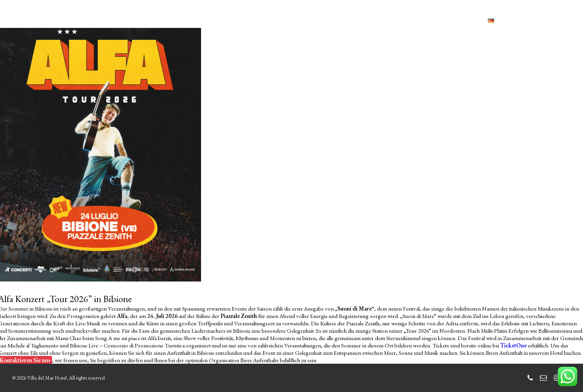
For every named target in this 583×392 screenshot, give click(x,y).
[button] (532, 21)
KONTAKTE (378, 21)
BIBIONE (337, 21)
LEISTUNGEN (220, 21)
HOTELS (262, 21)
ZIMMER (176, 21)
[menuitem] (143, 21)
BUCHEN (427, 21)
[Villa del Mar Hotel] (56, 21)
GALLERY (299, 21)
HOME (143, 21)
